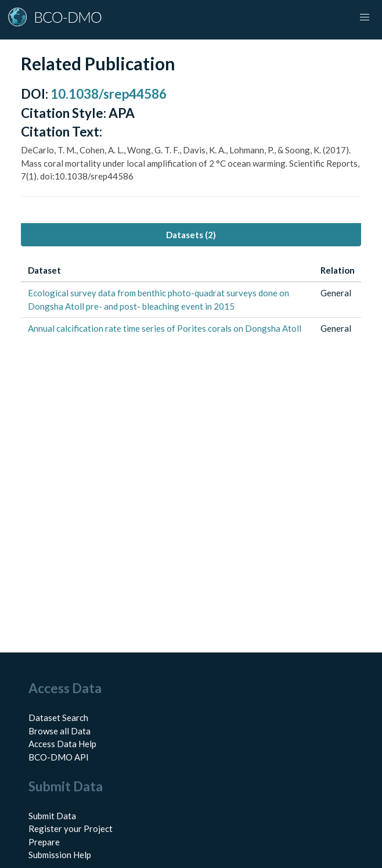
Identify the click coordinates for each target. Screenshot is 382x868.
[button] (365, 17)
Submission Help (60, 855)
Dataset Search (58, 718)
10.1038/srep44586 (109, 94)
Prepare (44, 842)
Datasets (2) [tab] (191, 235)
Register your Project (71, 828)
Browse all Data (60, 731)
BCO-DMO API (59, 757)
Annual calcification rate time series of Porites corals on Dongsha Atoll (165, 328)
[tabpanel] (191, 299)
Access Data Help (62, 744)
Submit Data (52, 816)
